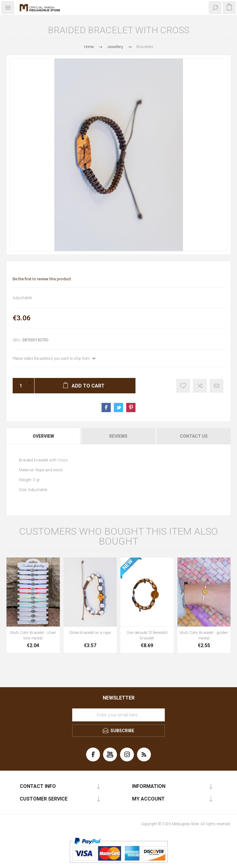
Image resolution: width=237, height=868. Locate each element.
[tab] (44, 436)
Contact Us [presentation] (194, 436)
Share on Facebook (106, 408)
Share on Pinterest (131, 408)
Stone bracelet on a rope (90, 633)
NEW (127, 565)
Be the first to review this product (42, 279)
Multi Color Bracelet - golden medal (204, 635)
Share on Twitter (118, 408)
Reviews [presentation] (118, 436)
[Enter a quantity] (19, 386)
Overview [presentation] (43, 436)
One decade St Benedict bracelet (147, 635)
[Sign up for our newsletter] (118, 715)
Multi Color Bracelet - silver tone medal (33, 635)
